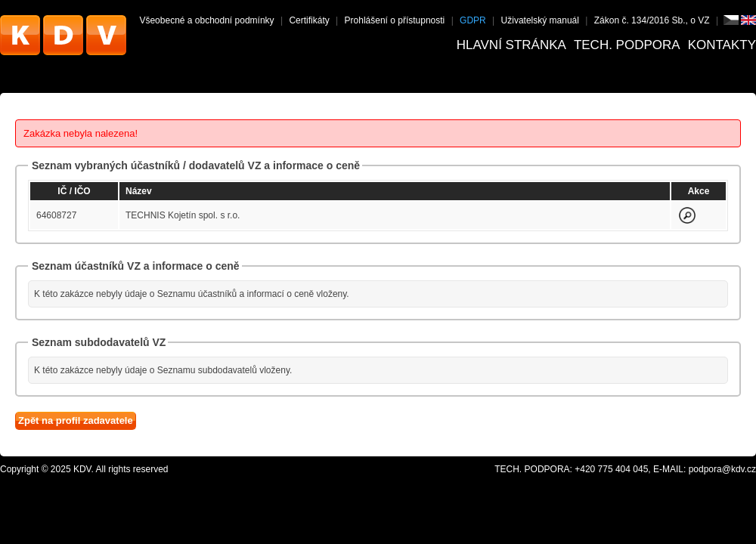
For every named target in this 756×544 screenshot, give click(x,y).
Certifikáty (309, 20)
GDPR (473, 20)
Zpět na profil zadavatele (76, 420)
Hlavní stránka (511, 45)
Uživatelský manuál (540, 20)
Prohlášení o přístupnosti (395, 20)
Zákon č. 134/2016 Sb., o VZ (652, 20)
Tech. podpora (627, 45)
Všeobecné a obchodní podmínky (206, 20)
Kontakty (722, 45)
